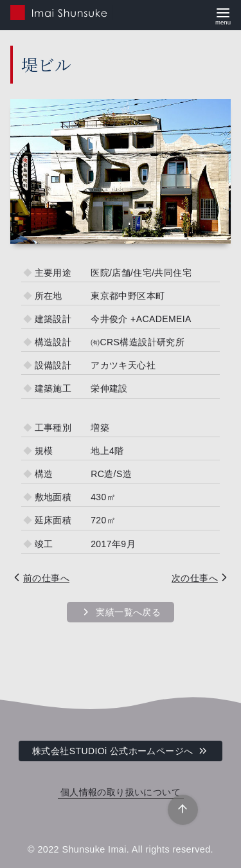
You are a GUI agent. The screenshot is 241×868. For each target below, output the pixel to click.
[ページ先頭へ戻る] (183, 810)
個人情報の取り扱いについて (121, 792)
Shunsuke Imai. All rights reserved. (138, 849)
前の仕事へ (46, 578)
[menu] (223, 15)
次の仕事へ (195, 578)
